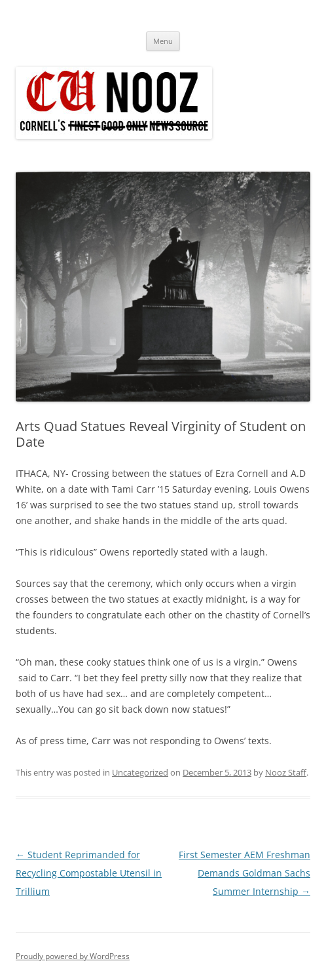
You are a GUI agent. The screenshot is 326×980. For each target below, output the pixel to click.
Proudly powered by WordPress (73, 956)
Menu (163, 41)
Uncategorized (140, 772)
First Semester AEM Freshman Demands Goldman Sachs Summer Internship (244, 873)
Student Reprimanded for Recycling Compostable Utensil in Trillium (89, 873)
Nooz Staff (286, 772)
